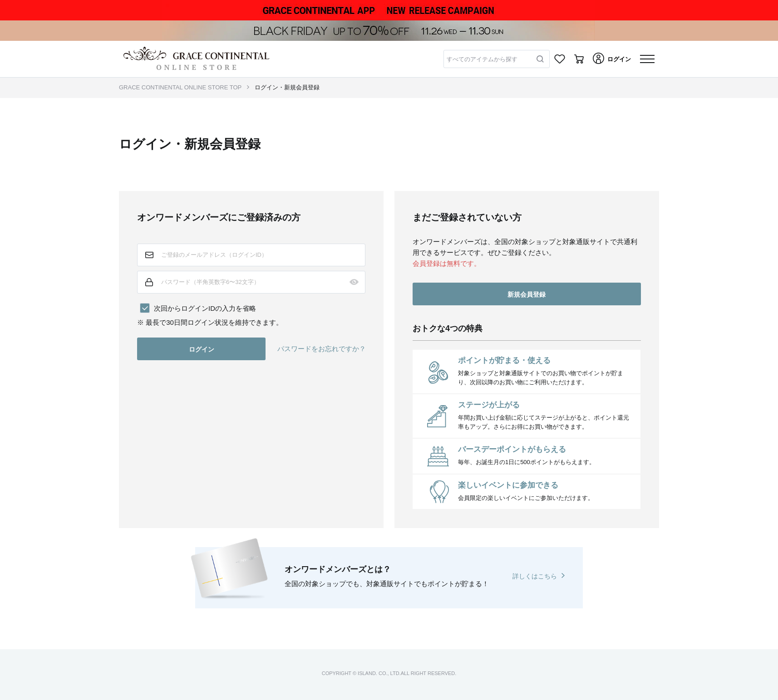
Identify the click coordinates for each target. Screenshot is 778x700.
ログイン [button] (202, 349)
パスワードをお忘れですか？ (322, 349)
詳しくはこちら (535, 576)
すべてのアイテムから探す (482, 59)
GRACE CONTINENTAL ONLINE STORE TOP (180, 87)
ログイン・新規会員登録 (287, 87)
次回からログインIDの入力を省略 (205, 308)
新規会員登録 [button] (527, 294)
